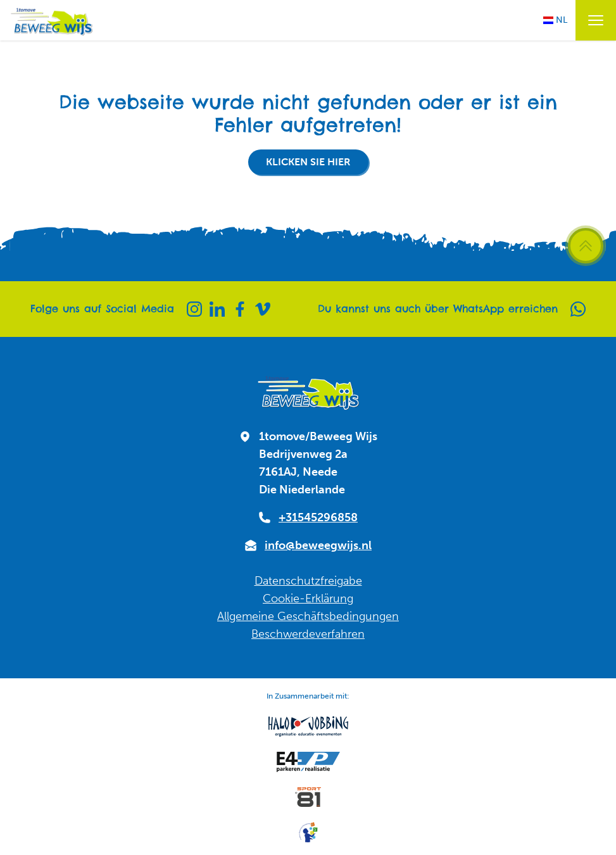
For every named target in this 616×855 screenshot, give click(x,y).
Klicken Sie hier (308, 162)
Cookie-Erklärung (308, 598)
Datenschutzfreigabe (308, 581)
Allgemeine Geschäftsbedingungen (308, 616)
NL (555, 20)
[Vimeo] (263, 309)
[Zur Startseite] (51, 20)
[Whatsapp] (578, 309)
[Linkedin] (217, 309)
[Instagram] (194, 309)
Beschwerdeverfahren (308, 634)
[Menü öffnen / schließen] (596, 20)
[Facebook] (240, 309)
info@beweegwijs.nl (318, 545)
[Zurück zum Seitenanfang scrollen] (586, 246)
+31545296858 (318, 517)
